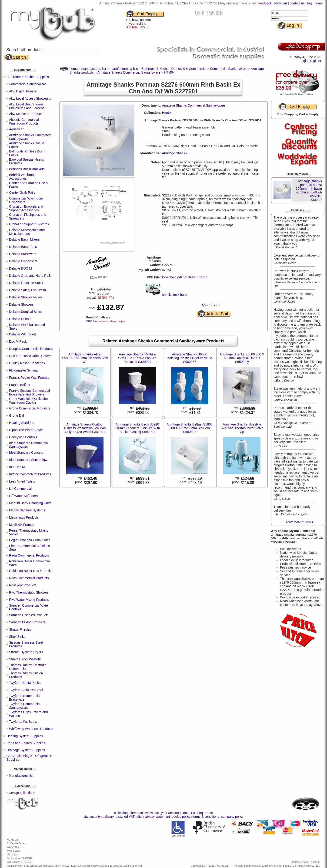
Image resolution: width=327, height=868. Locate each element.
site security (92, 817)
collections (122, 813)
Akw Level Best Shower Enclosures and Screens (27, 106)
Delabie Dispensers (23, 261)
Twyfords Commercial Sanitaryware (25, 706)
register (316, 61)
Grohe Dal (17, 415)
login (304, 61)
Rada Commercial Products (29, 555)
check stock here (174, 295)
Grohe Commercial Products (30, 408)
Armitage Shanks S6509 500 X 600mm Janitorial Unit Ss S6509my (242, 358)
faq (309, 3)
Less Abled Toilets (22, 481)
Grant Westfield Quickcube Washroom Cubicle (28, 401)
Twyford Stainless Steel (26, 690)
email (90, 321)
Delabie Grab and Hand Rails (30, 276)
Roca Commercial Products (29, 578)
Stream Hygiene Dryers (26, 652)
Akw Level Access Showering (30, 98)
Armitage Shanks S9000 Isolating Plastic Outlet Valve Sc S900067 (190, 358)
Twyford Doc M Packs (25, 683)
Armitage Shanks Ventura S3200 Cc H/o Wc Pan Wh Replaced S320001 (137, 358)
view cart (281, 3)
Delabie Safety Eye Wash (27, 290)
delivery (108, 817)
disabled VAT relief (129, 817)
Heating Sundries (22, 423)
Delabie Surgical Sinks (25, 312)
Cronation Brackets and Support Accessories (26, 208)
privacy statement (157, 817)
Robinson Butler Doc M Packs (31, 571)
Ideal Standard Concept (26, 453)
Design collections (22, 793)
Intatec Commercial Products (30, 474)
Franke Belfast (20, 385)
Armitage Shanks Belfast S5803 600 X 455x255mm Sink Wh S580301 (190, 428)
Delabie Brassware (23, 254)
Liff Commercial (20, 489)
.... (298, 522)
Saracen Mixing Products (27, 622)
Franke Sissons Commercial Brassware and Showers (29, 392)
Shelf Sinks (17, 637)
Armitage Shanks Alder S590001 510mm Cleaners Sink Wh (85, 358)
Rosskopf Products (23, 585)
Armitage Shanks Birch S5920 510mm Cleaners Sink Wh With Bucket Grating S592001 (137, 428)
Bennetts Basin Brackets (27, 169)
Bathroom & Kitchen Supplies (28, 77)
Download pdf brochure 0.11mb (185, 277)
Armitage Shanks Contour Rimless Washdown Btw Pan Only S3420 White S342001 (85, 428)
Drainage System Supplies (26, 750)
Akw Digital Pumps (23, 91)
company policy (232, 817)
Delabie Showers (21, 304)
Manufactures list (21, 776)
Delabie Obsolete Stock (26, 283)
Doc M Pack (18, 341)
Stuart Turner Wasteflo (25, 659)
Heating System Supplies (25, 736)
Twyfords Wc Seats (23, 722)
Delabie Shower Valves (26, 297)
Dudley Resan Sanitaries (27, 363)
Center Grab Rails (22, 193)
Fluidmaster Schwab (24, 370)
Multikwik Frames (22, 525)
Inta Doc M (17, 467)
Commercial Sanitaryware (27, 84)
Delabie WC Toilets (23, 334)
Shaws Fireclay (20, 629)
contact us (297, 3)
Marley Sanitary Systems (27, 510)
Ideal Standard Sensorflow (28, 460)
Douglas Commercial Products (31, 349)
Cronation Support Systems (29, 224)
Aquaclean (17, 129)
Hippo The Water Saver (26, 430)
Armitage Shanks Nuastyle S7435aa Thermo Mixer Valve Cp (242, 428)
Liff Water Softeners (23, 496)
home (319, 3)
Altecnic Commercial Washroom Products (24, 122)
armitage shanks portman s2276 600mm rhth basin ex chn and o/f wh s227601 (309, 189)
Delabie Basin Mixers (24, 240)
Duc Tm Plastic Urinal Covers (30, 356)
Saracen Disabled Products (29, 615)
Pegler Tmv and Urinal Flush (30, 540)
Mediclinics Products (24, 517)
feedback (265, 3)
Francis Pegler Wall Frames (29, 378)
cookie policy (181, 817)
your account (170, 813)
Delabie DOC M (20, 268)
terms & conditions (206, 817)
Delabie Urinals (20, 319)
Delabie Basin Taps (23, 247)
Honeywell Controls (23, 437)
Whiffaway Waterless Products (31, 729)
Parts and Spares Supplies (26, 743)
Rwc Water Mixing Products (29, 600)
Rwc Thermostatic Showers (29, 592)
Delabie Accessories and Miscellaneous (27, 232)
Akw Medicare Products (26, 114)
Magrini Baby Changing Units (30, 503)
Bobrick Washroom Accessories (23, 177)
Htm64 (167, 113)
